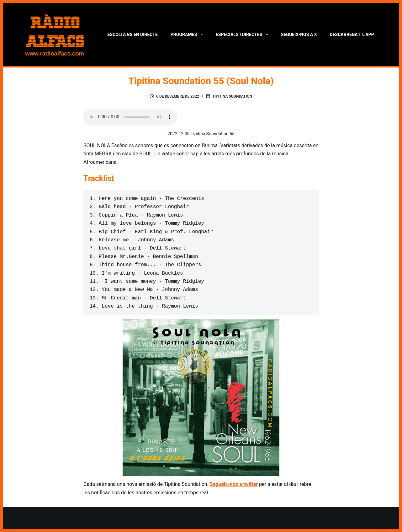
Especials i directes (243, 35)
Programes (188, 35)
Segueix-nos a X (299, 35)
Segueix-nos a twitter (234, 484)
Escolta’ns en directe (132, 35)
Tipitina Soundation (232, 96)
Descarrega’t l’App (352, 35)
